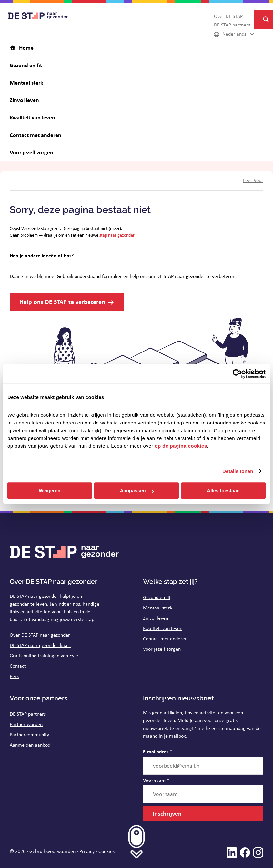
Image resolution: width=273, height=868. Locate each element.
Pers (14, 676)
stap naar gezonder (117, 235)
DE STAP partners (28, 714)
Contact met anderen (165, 639)
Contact (18, 666)
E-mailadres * (158, 751)
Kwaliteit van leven (163, 628)
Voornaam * (156, 780)
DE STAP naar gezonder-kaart (40, 645)
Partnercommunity (29, 735)
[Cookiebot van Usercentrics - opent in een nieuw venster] (237, 374)
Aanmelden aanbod (30, 745)
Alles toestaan (223, 490)
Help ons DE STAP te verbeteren (62, 302)
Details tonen (238, 471)
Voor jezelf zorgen (162, 649)
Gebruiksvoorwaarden (52, 851)
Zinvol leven (156, 618)
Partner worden (26, 724)
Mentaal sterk (158, 608)
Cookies (106, 851)
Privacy (87, 851)
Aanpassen (137, 490)
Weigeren (50, 490)
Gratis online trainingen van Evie (44, 655)
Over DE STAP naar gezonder (40, 635)
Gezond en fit (157, 597)
